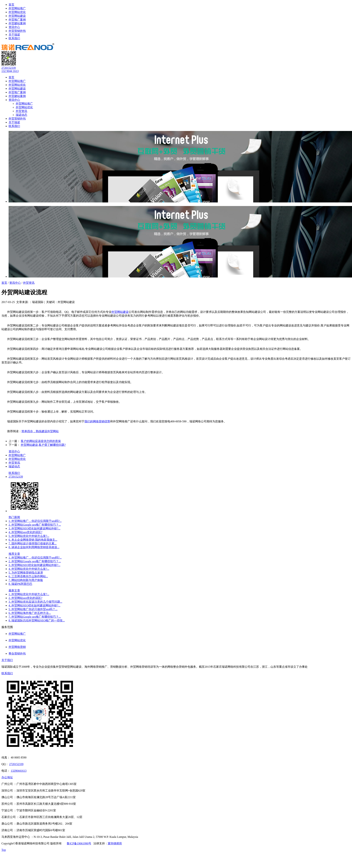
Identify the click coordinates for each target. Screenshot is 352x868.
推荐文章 (14, 554)
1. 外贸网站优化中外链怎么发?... (29, 594)
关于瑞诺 (14, 35)
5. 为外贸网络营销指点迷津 (26, 573)
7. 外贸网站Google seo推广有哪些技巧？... (35, 617)
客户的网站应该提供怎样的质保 (41, 441)
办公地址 (7, 777)
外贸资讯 (21, 111)
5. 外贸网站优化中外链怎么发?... (29, 536)
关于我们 (7, 660)
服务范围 (7, 627)
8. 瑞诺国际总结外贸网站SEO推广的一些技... (37, 620)
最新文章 (14, 590)
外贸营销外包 (17, 31)
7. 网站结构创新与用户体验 (26, 580)
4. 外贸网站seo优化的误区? (25, 532)
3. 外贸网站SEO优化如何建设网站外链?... (34, 528)
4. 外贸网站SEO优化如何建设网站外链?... (34, 605)
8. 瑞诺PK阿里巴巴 (20, 584)
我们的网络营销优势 (97, 421)
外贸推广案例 (17, 20)
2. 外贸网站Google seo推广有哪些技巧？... (35, 525)
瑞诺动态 (21, 115)
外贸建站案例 (17, 23)
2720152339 (9, 68)
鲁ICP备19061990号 (79, 843)
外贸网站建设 (17, 16)
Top (4, 850)
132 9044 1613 (10, 71)
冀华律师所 (115, 843)
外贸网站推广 (17, 8)
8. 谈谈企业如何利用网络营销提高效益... (34, 547)
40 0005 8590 (19, 757)
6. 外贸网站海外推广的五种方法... (30, 613)
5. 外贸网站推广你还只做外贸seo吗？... (33, 609)
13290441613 (19, 771)
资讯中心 (14, 27)
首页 (11, 5)
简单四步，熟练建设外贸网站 (40, 431)
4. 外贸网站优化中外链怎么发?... (29, 569)
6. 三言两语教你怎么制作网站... (28, 576)
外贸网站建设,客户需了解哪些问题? (43, 445)
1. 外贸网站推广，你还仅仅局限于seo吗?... (35, 521)
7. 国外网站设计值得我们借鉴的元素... (33, 543)
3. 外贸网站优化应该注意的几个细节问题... (35, 602)
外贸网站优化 (17, 12)
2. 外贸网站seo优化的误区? (25, 598)
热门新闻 (14, 517)
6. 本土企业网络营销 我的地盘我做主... (33, 540)
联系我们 (14, 38)
